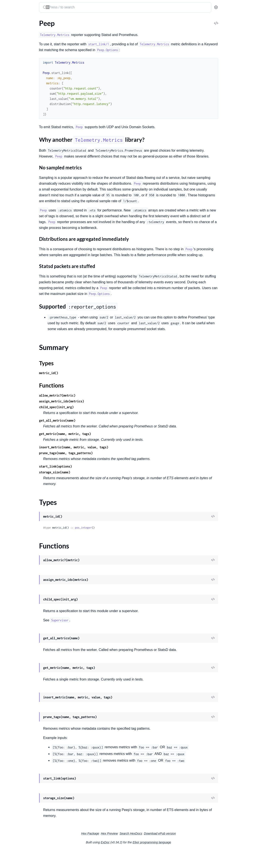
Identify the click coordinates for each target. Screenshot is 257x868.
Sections (13, 36)
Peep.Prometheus (17, 84)
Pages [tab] (8, 20)
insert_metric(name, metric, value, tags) (112, 465)
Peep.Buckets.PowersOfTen (24, 149)
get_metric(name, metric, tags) (104, 451)
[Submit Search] (83, 8)
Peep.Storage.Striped (19, 116)
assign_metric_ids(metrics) (100, 419)
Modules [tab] (24, 20)
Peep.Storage (13, 105)
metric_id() (87, 390)
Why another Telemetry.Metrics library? (33, 43)
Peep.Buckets (13, 131)
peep (8, 5)
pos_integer (122, 545)
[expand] (61, 29)
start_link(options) (94, 484)
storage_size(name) (93, 490)
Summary (14, 54)
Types (11, 59)
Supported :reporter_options (31, 47)
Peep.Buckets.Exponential (23, 143)
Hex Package (123, 851)
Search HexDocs (163, 851)
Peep (7, 29)
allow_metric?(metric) (96, 413)
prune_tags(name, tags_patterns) (105, 470)
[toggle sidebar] (59, 7)
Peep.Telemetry (15, 90)
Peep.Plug (11, 78)
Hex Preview (142, 851)
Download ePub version (192, 851)
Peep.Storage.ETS (16, 110)
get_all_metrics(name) (96, 438)
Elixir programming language (184, 860)
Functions (15, 64)
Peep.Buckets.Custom (20, 137)
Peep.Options (13, 72)
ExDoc (137, 860)
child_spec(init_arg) (95, 425)
